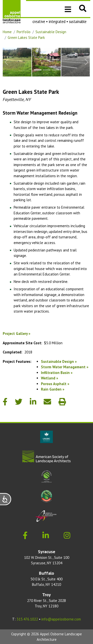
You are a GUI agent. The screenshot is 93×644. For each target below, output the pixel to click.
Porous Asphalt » (55, 384)
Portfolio (24, 32)
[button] (83, 8)
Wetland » (49, 378)
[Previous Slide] (6, 62)
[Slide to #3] (56, 70)
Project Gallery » (16, 334)
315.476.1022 (27, 619)
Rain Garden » (53, 389)
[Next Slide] (87, 62)
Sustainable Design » (59, 361)
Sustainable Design (51, 32)
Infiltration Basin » (57, 373)
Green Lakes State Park (26, 37)
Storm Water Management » (65, 367)
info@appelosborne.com (61, 619)
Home (7, 32)
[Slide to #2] (47, 70)
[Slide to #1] (38, 70)
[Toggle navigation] (68, 9)
